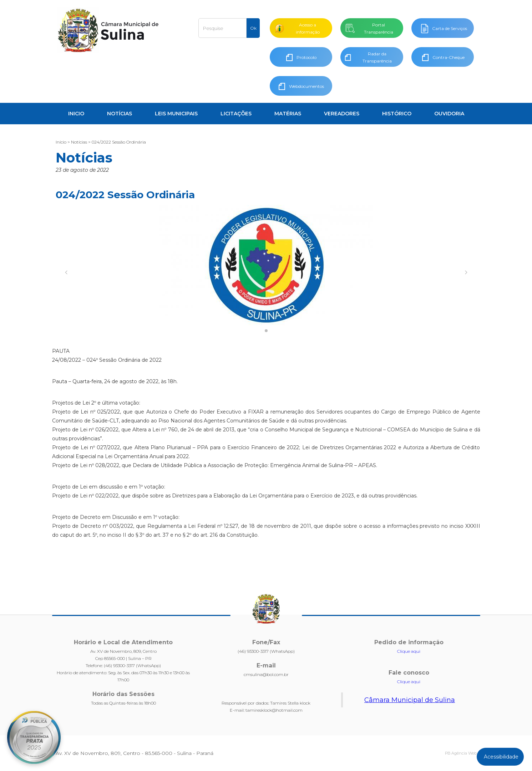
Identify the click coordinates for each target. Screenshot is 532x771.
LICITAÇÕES (236, 114)
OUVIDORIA (449, 114)
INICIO (76, 114)
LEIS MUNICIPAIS (176, 114)
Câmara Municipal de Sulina (410, 700)
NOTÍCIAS (120, 114)
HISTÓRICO (397, 114)
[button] (66, 272)
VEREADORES (342, 114)
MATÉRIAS (288, 114)
